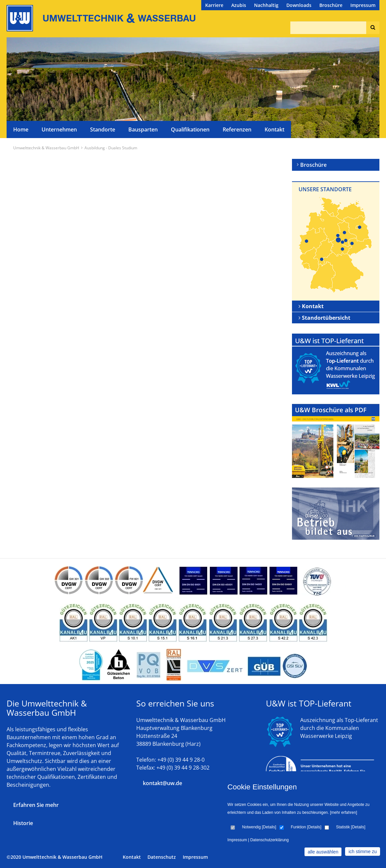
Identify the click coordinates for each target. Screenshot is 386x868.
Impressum (195, 857)
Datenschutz (162, 857)
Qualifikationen (190, 129)
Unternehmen (59, 129)
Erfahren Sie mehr (36, 805)
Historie (23, 823)
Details (269, 827)
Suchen (371, 28)
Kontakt (274, 129)
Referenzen (237, 129)
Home (21, 129)
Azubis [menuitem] (239, 5)
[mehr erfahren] (343, 813)
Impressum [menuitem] (363, 5)
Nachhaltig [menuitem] (266, 5)
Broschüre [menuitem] (331, 5)
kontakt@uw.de (162, 783)
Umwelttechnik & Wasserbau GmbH (46, 148)
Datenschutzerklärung (269, 840)
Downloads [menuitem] (299, 5)
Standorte (103, 129)
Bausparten (143, 129)
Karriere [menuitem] (214, 5)
